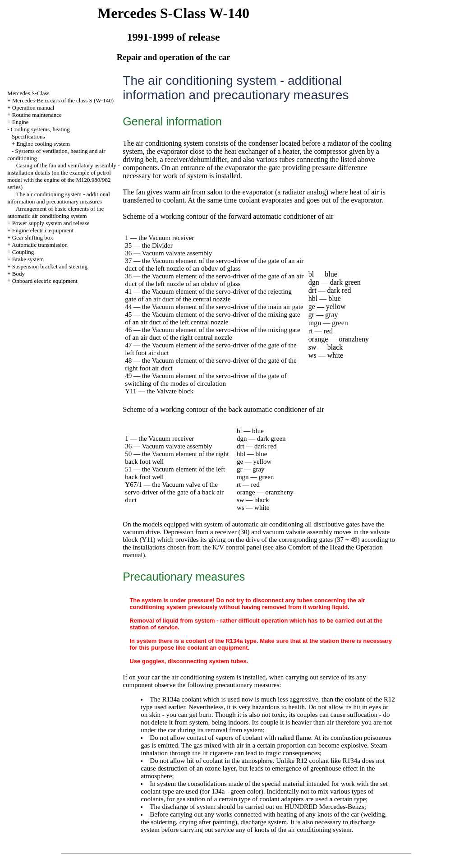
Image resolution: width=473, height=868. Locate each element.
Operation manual (33, 108)
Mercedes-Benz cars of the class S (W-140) (63, 100)
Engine (21, 122)
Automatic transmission (40, 245)
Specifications (28, 136)
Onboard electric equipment (45, 281)
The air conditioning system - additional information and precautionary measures (59, 198)
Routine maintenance (37, 115)
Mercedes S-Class (28, 93)
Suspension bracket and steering (50, 266)
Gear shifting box (33, 238)
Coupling (23, 252)
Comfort (300, 547)
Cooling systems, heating (40, 129)
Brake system (28, 259)
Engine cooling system (43, 144)
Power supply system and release (51, 223)
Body (18, 274)
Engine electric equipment (43, 230)
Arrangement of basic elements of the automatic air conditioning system (55, 212)
